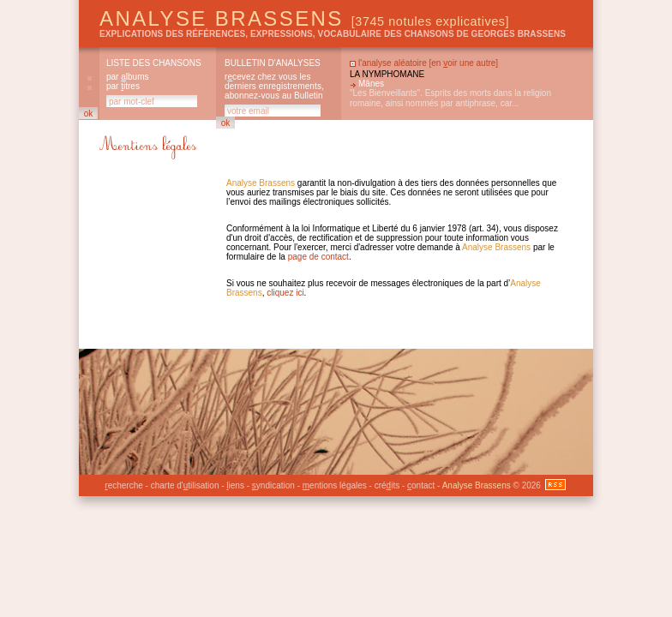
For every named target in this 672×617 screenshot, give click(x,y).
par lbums (127, 77)
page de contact (318, 257)
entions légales (335, 485)
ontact (421, 485)
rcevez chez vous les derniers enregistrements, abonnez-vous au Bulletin (274, 86)
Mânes (371, 84)
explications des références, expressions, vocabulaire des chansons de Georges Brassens (333, 34)
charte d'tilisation (185, 485)
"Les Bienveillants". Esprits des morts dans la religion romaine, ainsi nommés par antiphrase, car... (450, 98)
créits (387, 485)
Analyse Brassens (304, 18)
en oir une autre (463, 63)
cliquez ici (285, 293)
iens (235, 485)
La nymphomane (387, 74)
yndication (273, 485)
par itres (123, 86)
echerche (123, 485)
